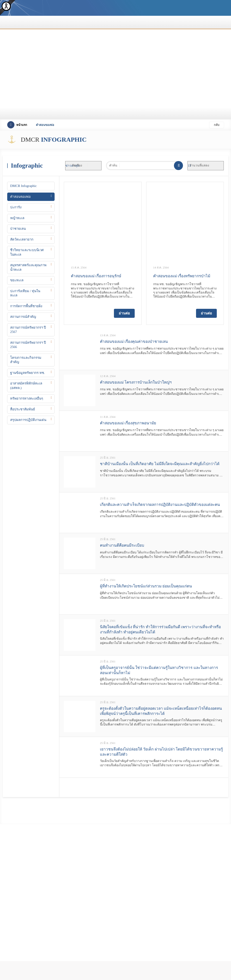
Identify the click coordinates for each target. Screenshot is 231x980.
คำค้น (113, 165)
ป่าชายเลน (18, 229)
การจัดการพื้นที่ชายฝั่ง (26, 306)
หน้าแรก (17, 125)
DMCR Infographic (23, 186)
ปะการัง (16, 207)
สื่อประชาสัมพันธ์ (23, 409)
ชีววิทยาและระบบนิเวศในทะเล (27, 252)
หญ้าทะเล (17, 218)
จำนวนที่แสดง (199, 165)
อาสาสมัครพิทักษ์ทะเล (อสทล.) (26, 386)
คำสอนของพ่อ (20, 197)
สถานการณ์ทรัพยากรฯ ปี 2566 (28, 345)
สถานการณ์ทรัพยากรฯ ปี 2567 (28, 330)
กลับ (217, 125)
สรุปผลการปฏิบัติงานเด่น (28, 420)
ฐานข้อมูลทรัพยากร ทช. (28, 373)
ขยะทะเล (17, 280)
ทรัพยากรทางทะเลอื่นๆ (27, 398)
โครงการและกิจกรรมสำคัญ (26, 360)
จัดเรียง (77, 165)
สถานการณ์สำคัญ (23, 317)
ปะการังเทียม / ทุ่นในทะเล (25, 293)
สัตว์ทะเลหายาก (22, 239)
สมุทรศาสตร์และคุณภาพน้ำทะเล (28, 267)
